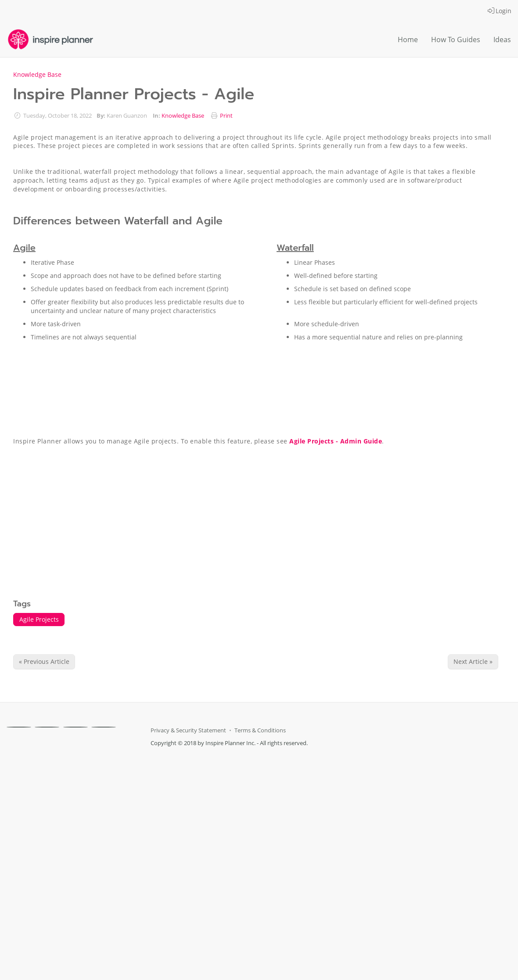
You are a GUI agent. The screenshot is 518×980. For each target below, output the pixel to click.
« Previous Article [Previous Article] (44, 661)
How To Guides (456, 40)
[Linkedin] (76, 727)
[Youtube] (104, 727)
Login (500, 11)
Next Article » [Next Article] (473, 661)
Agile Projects (39, 619)
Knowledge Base (37, 74)
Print (226, 116)
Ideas (502, 40)
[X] (47, 727)
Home (408, 40)
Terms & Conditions (260, 730)
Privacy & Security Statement (188, 730)
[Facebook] (19, 727)
